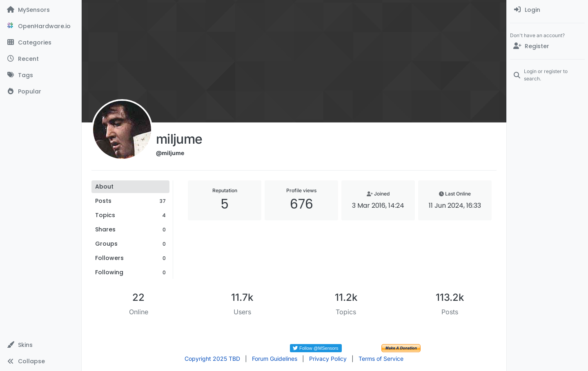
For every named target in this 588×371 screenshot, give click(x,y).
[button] (41, 345)
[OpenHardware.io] (41, 26)
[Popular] (41, 91)
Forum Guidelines (275, 359)
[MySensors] (41, 10)
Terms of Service (381, 359)
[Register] (547, 46)
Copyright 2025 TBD (212, 359)
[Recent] (41, 59)
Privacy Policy (328, 359)
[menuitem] (547, 10)
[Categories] (41, 42)
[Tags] (41, 75)
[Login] (547, 10)
